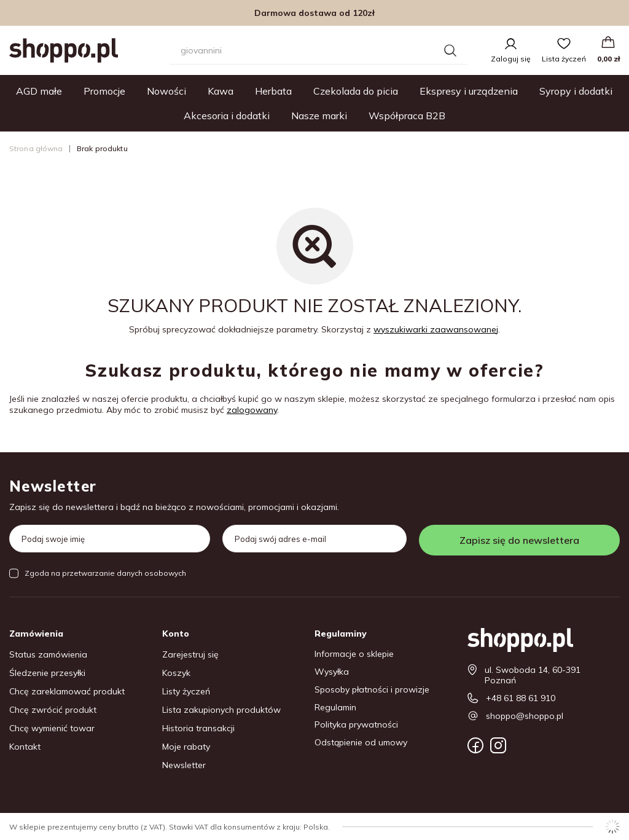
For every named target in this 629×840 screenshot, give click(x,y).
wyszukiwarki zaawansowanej (436, 329)
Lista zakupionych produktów (221, 710)
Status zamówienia (48, 655)
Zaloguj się (511, 59)
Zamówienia (36, 634)
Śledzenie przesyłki (47, 673)
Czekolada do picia (356, 91)
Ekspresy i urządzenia (469, 91)
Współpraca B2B (407, 116)
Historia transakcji (198, 728)
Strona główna (36, 148)
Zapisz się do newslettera (519, 540)
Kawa (221, 91)
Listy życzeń (186, 692)
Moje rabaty (186, 747)
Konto (176, 634)
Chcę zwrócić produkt (53, 710)
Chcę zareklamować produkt (67, 692)
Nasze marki (319, 116)
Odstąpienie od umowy (361, 743)
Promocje (104, 91)
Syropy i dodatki (576, 91)
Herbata (273, 91)
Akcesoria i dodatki (227, 116)
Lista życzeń (564, 59)
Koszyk (176, 673)
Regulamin (335, 708)
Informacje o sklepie (354, 654)
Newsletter (53, 486)
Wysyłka (332, 672)
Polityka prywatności (356, 725)
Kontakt (25, 747)
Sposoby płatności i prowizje (372, 690)
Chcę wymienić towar (52, 728)
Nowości (166, 91)
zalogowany (252, 410)
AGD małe (39, 91)
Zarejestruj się (190, 655)
